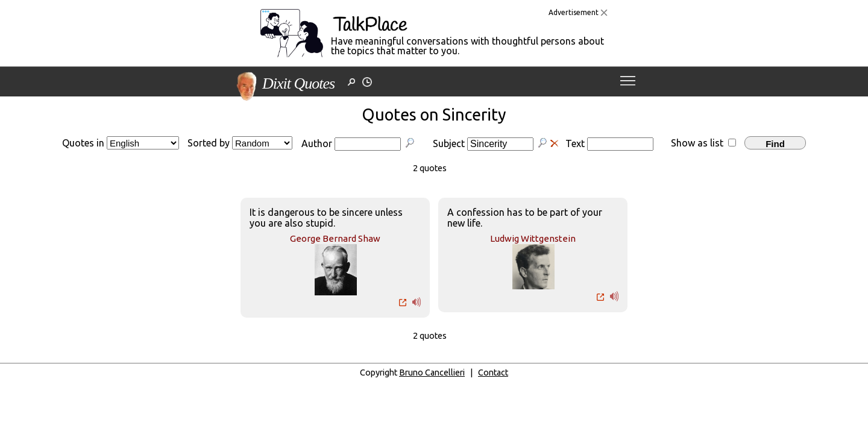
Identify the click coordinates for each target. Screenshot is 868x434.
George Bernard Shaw (335, 238)
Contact (493, 373)
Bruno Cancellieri (432, 373)
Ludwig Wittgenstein (533, 238)
